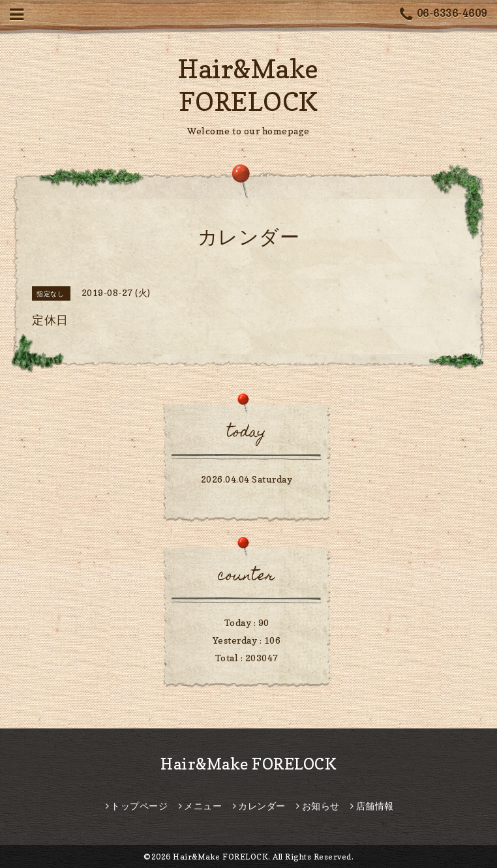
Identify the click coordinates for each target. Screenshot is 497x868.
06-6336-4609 (444, 15)
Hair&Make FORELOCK (248, 764)
